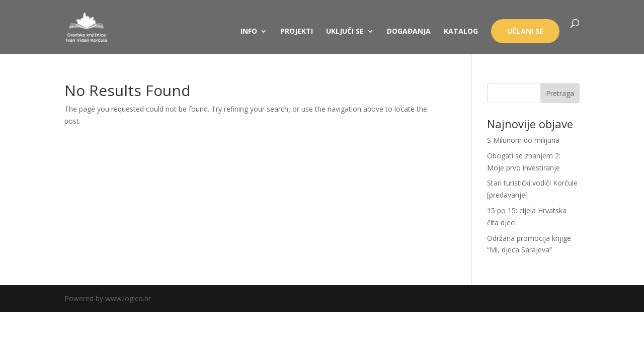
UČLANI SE (525, 31)
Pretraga (560, 93)
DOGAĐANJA (409, 32)
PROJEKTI (297, 32)
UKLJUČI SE (345, 32)
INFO (249, 32)
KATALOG (461, 32)
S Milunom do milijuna (523, 140)
